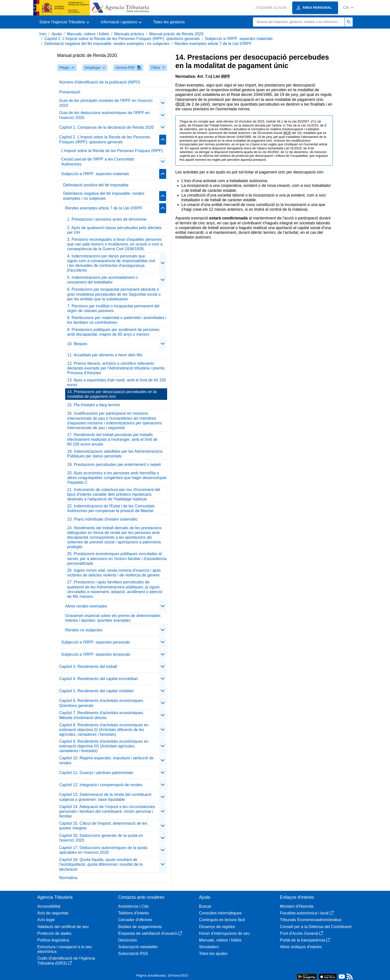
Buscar (205, 906)
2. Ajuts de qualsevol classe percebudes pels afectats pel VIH (114, 230)
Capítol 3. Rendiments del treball (88, 667)
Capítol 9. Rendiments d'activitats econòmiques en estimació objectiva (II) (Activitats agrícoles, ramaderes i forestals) (104, 746)
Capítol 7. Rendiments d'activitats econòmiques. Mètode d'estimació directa (102, 715)
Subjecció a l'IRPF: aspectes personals (96, 642)
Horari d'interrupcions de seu (224, 933)
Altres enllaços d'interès (301, 947)
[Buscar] (299, 22)
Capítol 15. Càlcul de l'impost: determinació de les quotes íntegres (103, 826)
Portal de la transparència (305, 940)
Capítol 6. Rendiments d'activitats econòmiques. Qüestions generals (102, 703)
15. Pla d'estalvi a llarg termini (94, 405)
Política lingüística (53, 940)
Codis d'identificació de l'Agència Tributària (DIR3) (66, 961)
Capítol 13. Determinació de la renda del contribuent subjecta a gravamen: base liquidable (105, 797)
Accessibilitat (49, 906)
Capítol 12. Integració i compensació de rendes (101, 785)
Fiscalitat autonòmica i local (307, 913)
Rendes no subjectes (84, 630)
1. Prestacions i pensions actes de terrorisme (107, 219)
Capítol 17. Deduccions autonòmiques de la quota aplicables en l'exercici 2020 (103, 850)
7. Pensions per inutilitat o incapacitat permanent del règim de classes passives (113, 308)
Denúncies (128, 940)
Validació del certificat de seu (63, 927)
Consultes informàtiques (220, 913)
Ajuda (57, 34)
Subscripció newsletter (138, 947)
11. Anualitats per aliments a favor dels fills (105, 355)
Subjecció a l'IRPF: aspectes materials (239, 39)
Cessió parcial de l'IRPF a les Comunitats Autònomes (98, 162)
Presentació (70, 92)
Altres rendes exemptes (86, 606)
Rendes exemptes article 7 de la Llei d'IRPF (213, 44)
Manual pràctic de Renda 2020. (177, 34)
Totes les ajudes (213, 954)
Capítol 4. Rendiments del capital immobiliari (98, 679)
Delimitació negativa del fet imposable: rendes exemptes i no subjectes (107, 44)
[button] (348, 8)
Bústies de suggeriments (140, 927)
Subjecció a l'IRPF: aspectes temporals (96, 654)
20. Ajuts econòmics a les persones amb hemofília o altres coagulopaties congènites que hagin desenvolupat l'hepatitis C (117, 478)
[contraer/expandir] (163, 103)
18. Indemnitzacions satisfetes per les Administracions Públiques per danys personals (115, 454)
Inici (43, 34)
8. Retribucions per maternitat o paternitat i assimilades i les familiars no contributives (117, 320)
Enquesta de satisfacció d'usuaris (150, 933)
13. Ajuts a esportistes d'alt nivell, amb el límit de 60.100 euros (117, 382)
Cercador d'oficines (135, 920)
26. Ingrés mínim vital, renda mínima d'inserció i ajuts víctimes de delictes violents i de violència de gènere (114, 573)
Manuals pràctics (129, 34)
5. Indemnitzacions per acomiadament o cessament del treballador (102, 280)
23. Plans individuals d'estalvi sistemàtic (102, 519)
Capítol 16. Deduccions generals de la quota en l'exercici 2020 (101, 838)
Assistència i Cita (133, 906)
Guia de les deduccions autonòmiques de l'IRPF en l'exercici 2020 (104, 115)
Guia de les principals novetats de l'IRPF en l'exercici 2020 (106, 103)
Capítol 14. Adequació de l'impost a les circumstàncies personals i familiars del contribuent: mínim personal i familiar (107, 811)
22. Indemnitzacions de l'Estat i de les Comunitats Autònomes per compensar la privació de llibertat (111, 508)
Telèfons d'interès (134, 913)
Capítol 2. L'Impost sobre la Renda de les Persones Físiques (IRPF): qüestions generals (122, 39)
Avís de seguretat (53, 913)
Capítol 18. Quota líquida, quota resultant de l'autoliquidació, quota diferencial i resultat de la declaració (101, 864)
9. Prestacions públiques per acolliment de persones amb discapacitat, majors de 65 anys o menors (113, 332)
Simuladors (209, 947)
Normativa (68, 878)
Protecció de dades (54, 933)
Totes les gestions (169, 22)
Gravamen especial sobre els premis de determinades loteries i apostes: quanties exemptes (113, 618)
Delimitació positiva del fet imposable (96, 185)
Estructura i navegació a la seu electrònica (65, 949)
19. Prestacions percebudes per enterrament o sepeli (114, 465)
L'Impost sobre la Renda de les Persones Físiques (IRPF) (112, 151)
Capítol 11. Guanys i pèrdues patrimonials (96, 773)
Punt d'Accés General (301, 933)
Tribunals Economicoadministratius (311, 920)
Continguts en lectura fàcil (222, 920)
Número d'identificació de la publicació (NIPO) (100, 82)
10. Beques (77, 344)
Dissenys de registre (217, 927)
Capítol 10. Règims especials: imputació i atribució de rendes (106, 760)
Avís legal (46, 920)
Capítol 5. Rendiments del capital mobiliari (96, 691)
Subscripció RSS (133, 954)
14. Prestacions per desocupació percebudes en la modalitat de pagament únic (112, 394)
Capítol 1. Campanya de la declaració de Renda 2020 (107, 127)
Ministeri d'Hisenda (297, 906)
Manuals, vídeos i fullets (88, 34)
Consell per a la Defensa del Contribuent (316, 927)
